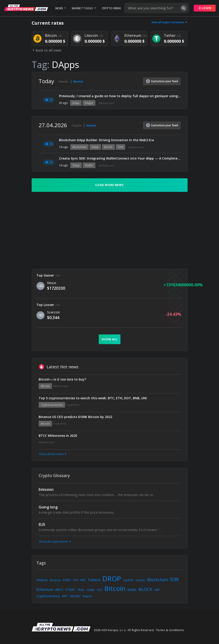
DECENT (75, 596)
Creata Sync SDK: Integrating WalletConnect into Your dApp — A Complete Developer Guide (120, 158)
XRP (157, 590)
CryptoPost (73, 405)
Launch (128, 580)
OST (100, 590)
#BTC (59, 590)
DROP (112, 579)
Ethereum (45, 590)
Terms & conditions (170, 630)
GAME (91, 590)
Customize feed (162, 81)
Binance (55, 580)
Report (87, 596)
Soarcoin (53, 312)
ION (120, 147)
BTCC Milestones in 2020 (58, 436)
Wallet (89, 165)
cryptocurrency (48, 596)
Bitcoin (45, 386)
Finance (42, 580)
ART (65, 596)
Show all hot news (53, 454)
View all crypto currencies (170, 22)
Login (205, 8)
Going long (48, 507)
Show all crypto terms (55, 541)
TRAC (81, 590)
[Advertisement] (110, 230)
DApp (76, 103)
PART (67, 580)
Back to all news (46, 50)
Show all (110, 339)
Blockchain (79, 147)
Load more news (110, 185)
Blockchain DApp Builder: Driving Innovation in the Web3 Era (106, 140)
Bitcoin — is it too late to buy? (62, 379)
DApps (89, 103)
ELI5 (42, 524)
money (140, 580)
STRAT (71, 590)
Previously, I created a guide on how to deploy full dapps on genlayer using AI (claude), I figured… (120, 96)
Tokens (94, 580)
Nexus (52, 283)
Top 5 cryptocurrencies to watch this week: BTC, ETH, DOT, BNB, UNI (93, 398)
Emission (46, 489)
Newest (78, 81)
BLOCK (108, 147)
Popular (64, 81)
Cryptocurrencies (52, 405)
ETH (76, 580)
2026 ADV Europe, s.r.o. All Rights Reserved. (124, 630)
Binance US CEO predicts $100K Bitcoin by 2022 (75, 417)
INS (83, 580)
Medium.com (106, 103)
